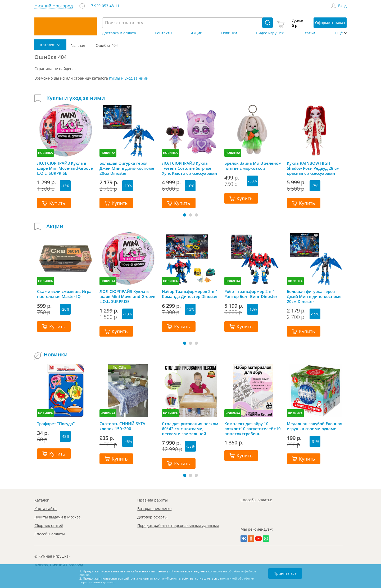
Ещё (339, 33)
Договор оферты (152, 517)
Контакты (164, 33)
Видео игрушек (270, 33)
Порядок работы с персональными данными (178, 525)
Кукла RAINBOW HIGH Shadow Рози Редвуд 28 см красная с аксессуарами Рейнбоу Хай (313, 168)
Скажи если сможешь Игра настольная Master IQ (64, 294)
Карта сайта (46, 509)
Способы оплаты (50, 534)
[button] (185, 215)
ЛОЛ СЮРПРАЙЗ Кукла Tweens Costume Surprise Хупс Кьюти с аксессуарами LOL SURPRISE (189, 168)
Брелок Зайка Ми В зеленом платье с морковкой (253, 166)
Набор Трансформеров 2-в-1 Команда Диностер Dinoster (190, 294)
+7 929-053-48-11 (104, 6)
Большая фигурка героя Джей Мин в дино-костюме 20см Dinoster (127, 168)
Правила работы (153, 500)
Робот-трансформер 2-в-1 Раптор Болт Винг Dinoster (251, 294)
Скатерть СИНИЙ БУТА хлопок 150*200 (122, 426)
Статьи (309, 33)
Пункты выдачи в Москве (58, 517)
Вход (342, 6)
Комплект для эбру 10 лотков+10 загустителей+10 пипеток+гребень (253, 429)
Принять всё (285, 573)
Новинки (229, 33)
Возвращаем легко (154, 509)
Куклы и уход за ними (129, 78)
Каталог (42, 500)
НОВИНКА (46, 153)
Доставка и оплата (119, 33)
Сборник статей (49, 525)
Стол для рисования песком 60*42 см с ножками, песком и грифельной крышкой (190, 429)
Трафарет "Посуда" (56, 424)
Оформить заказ (330, 23)
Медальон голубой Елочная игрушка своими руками (315, 426)
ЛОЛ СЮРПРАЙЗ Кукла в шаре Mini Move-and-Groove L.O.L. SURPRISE (65, 168)
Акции (197, 33)
